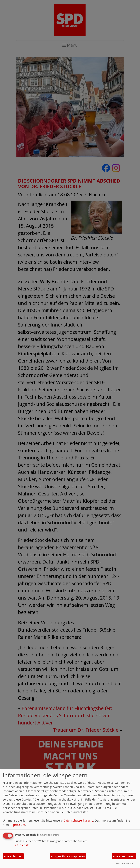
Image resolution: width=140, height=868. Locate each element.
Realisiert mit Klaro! (126, 863)
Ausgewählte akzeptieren (68, 856)
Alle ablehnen (13, 856)
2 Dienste (22, 845)
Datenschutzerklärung (78, 820)
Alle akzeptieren (124, 856)
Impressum (17, 825)
